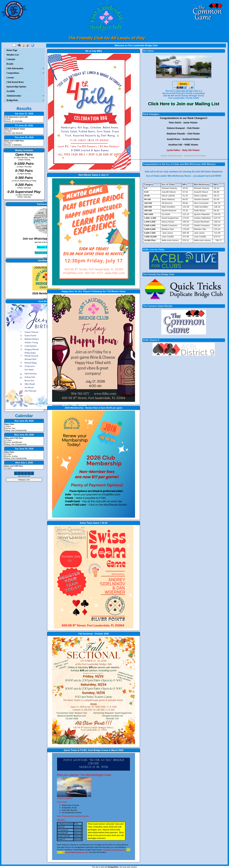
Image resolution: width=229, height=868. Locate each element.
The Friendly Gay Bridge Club (158, 274)
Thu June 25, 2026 (24, 137)
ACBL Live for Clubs (154, 250)
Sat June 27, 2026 (24, 114)
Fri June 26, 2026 (24, 126)
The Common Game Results (158, 306)
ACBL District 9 (151, 340)
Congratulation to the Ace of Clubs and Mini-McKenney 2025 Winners (179, 164)
